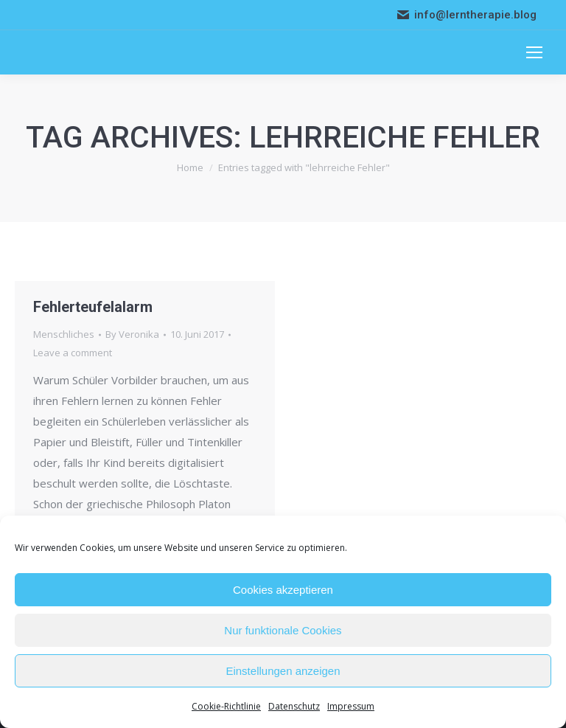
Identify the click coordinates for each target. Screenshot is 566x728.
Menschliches (64, 334)
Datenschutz (294, 706)
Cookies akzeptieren (283, 590)
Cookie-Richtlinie (226, 706)
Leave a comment (73, 353)
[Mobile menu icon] (534, 52)
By (132, 334)
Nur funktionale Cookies (283, 630)
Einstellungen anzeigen (283, 671)
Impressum (351, 706)
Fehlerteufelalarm (93, 307)
